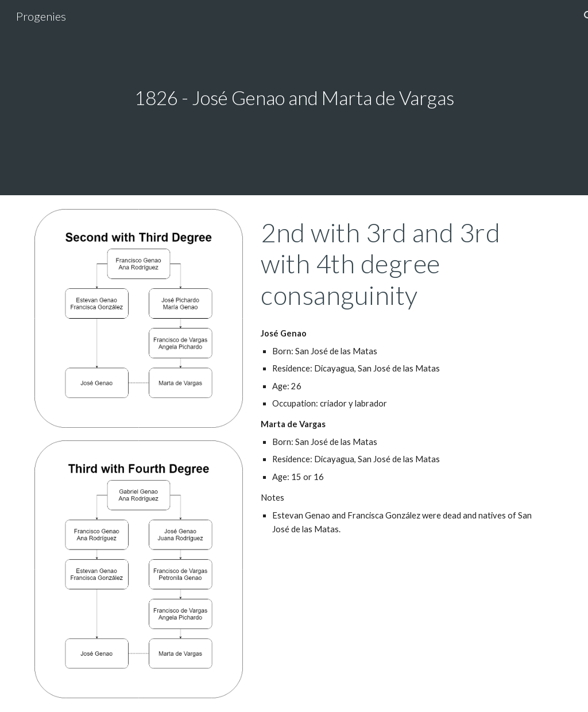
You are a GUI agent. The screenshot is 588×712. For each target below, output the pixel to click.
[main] (294, 98)
